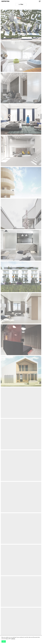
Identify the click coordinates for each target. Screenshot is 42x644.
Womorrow (5, 1)
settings (13, 639)
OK (4, 641)
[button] (40, 1)
